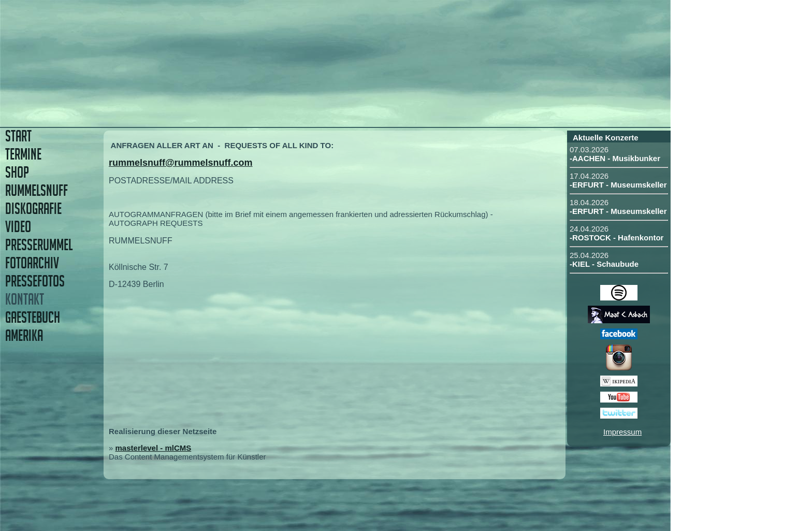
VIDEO (18, 227)
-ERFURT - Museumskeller (618, 185)
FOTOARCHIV (32, 263)
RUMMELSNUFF (37, 190)
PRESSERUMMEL (39, 245)
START (18, 136)
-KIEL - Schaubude (604, 264)
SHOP (17, 172)
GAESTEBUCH (33, 317)
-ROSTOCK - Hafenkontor (617, 238)
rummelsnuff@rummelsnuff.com (181, 163)
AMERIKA (24, 335)
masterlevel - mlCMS (154, 448)
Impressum (622, 432)
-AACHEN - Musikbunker (615, 158)
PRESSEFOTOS (35, 281)
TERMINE (23, 154)
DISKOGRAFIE (33, 209)
